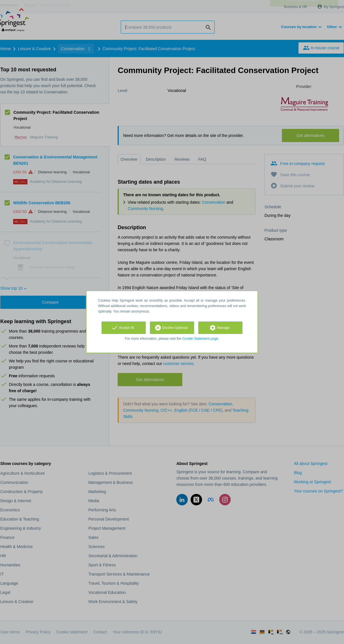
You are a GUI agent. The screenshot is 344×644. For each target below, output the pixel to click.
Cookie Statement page (200, 339)
